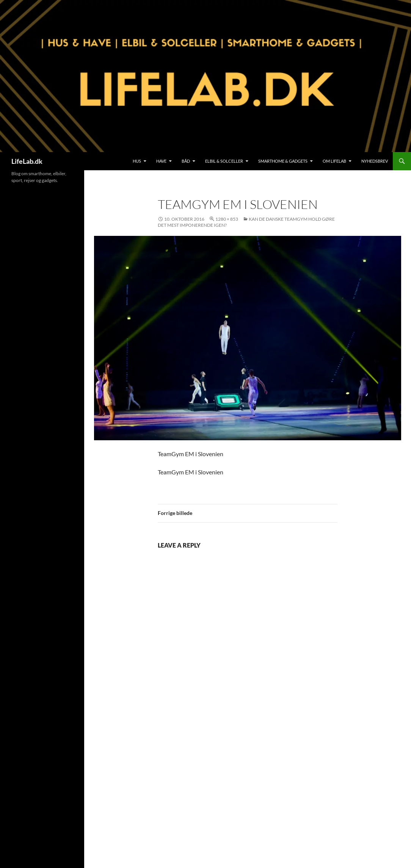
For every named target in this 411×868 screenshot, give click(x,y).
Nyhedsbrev (375, 161)
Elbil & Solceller (224, 161)
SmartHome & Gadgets (283, 161)
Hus (137, 161)
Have (161, 161)
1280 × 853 (227, 219)
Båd (186, 161)
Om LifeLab (334, 161)
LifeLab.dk (27, 161)
